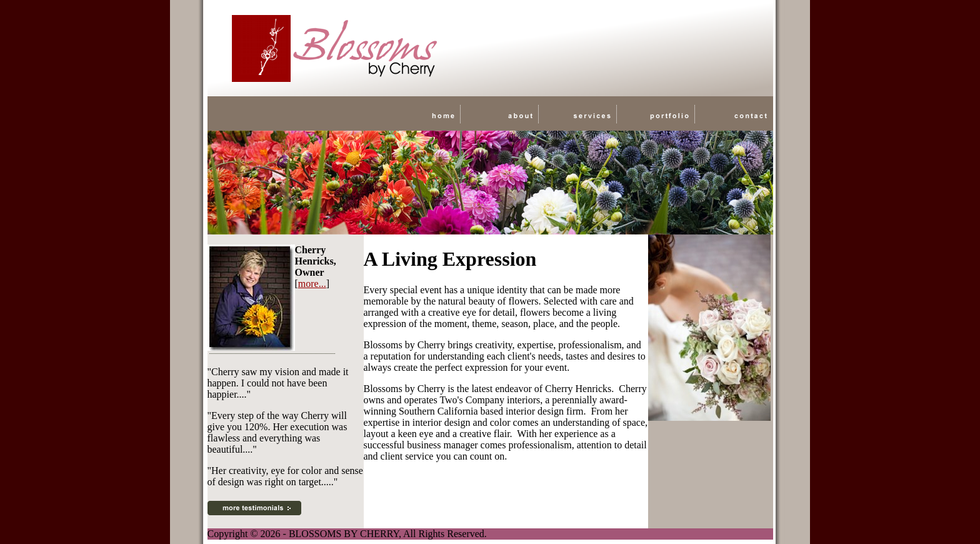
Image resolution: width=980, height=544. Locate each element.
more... (312, 284)
